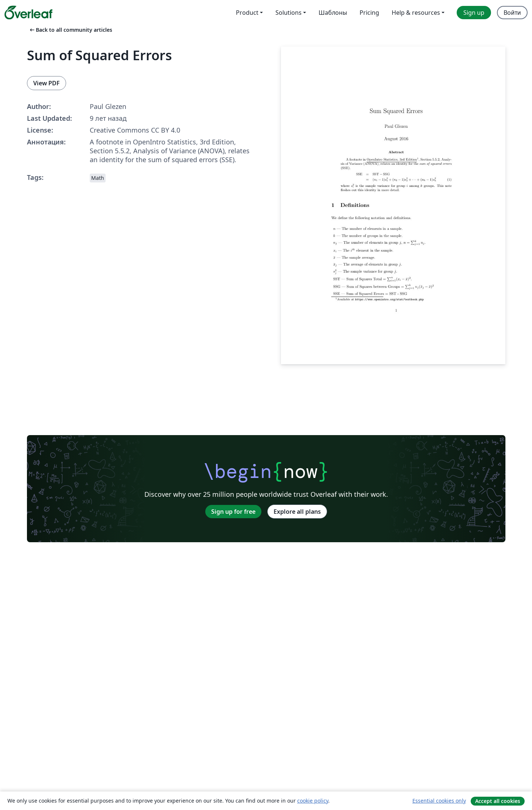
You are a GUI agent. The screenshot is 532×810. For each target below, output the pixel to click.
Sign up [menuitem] (474, 13)
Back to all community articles (70, 30)
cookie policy (313, 801)
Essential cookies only (439, 801)
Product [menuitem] (247, 13)
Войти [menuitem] (512, 13)
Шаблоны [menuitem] (333, 13)
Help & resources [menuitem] (416, 13)
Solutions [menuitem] (289, 13)
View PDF (47, 83)
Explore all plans (297, 512)
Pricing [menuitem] (369, 13)
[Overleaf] (28, 13)
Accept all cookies (498, 801)
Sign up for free (233, 512)
